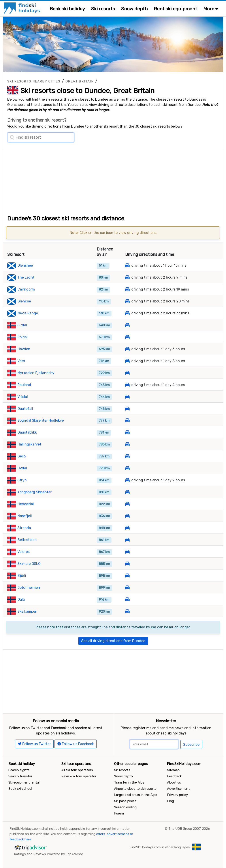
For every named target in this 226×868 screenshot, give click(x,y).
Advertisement (178, 789)
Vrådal (23, 397)
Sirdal (22, 325)
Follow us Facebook (76, 744)
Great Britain (80, 81)
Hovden (24, 349)
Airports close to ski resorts (135, 789)
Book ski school (20, 789)
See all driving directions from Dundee (113, 641)
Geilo (22, 456)
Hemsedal (26, 504)
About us (174, 782)
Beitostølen (27, 540)
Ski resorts (103, 9)
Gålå (21, 599)
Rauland (24, 385)
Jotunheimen (29, 588)
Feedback (174, 776)
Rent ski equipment (175, 9)
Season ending (125, 807)
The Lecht (26, 277)
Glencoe (24, 301)
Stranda (24, 528)
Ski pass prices (125, 801)
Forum (119, 813)
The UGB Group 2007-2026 (189, 829)
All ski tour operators (77, 770)
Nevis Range (28, 313)
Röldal (23, 337)
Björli (22, 576)
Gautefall (25, 409)
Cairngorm (26, 289)
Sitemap (173, 770)
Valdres (24, 552)
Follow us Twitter (34, 744)
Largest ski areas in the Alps (136, 795)
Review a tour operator (79, 776)
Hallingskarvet (29, 444)
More (211, 9)
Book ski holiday (67, 9)
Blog (170, 801)
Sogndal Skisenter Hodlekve (41, 420)
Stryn (22, 480)
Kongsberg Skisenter (35, 492)
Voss (21, 361)
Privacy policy (177, 795)
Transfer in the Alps (129, 782)
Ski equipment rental (24, 782)
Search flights (19, 770)
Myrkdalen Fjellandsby (36, 373)
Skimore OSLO (29, 564)
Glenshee (25, 265)
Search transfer (20, 776)
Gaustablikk (27, 432)
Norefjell (25, 516)
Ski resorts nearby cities (34, 81)
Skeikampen (27, 611)
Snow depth (134, 9)
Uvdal (22, 468)
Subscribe (191, 745)
